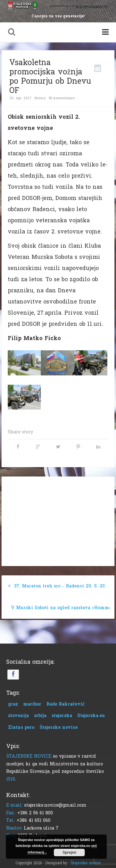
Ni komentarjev (62, 98)
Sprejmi (69, 852)
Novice (40, 98)
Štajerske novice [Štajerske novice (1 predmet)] (59, 727)
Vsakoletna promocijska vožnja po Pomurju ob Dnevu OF (50, 77)
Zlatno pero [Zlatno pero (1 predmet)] (21, 727)
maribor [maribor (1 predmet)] (32, 704)
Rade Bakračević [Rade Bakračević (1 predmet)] (66, 704)
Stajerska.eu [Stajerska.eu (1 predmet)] (91, 716)
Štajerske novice (86, 863)
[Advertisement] (58, 520)
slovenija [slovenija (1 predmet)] (18, 716)
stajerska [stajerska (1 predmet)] (62, 716)
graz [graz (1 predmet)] (13, 704)
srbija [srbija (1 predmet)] (40, 716)
